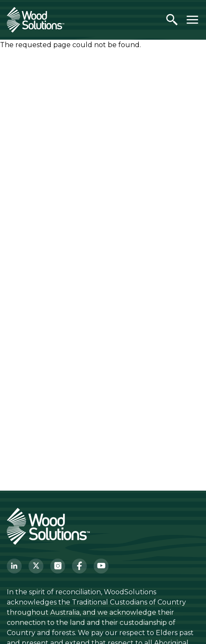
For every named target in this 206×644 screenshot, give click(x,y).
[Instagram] (58, 566)
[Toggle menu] (192, 20)
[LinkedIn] (14, 566)
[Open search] (172, 20)
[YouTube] (101, 566)
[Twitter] (36, 566)
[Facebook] (79, 566)
